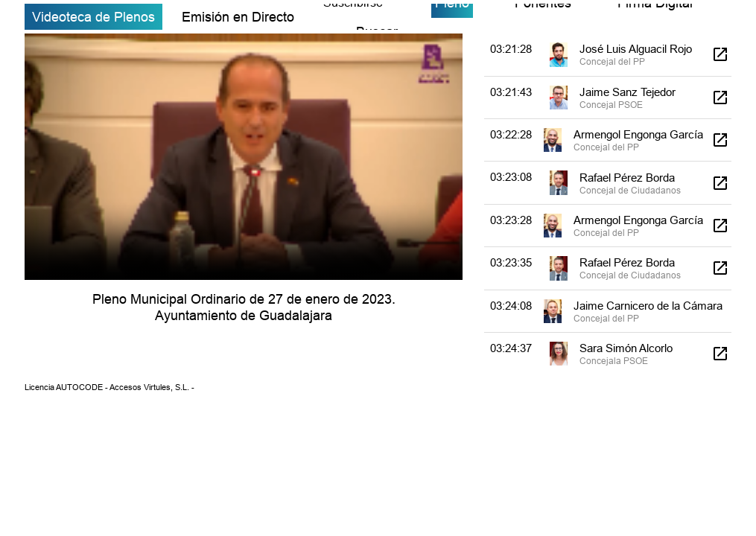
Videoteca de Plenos (93, 17)
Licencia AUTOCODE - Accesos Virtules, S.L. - (109, 387)
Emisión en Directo (238, 17)
